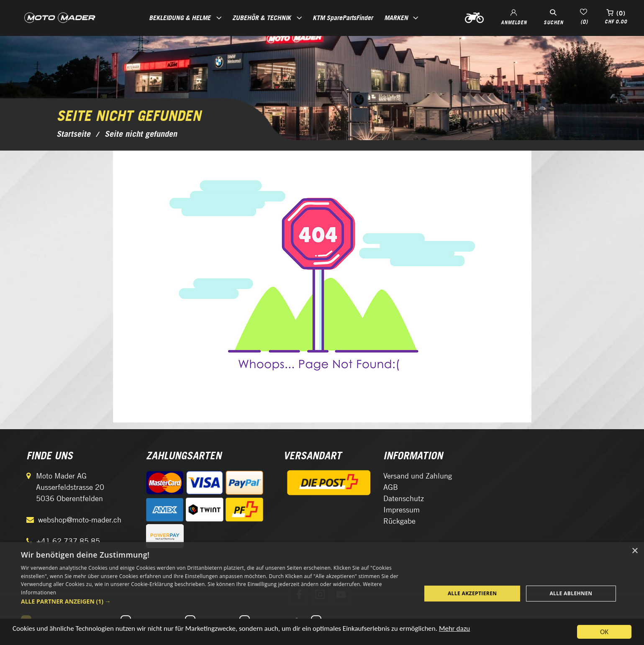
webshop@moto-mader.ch (80, 520)
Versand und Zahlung (418, 476)
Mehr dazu (454, 630)
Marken (396, 18)
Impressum (402, 510)
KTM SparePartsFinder (343, 18)
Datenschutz (404, 498)
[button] (215, 601)
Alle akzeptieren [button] (472, 593)
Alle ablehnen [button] (571, 593)
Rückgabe (399, 521)
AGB (391, 487)
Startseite (73, 134)
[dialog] (322, 594)
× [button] (635, 551)
